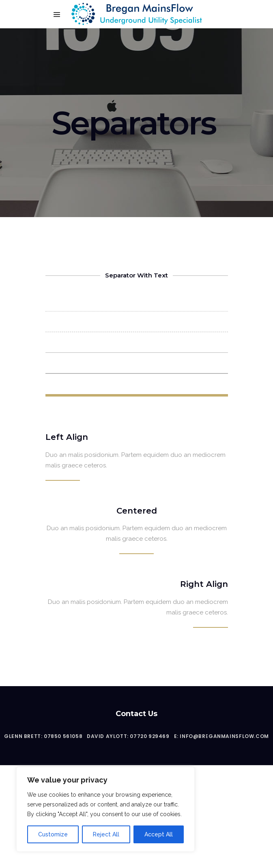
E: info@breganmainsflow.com (221, 736)
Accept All (159, 834)
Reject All (106, 834)
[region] (105, 809)
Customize (53, 834)
